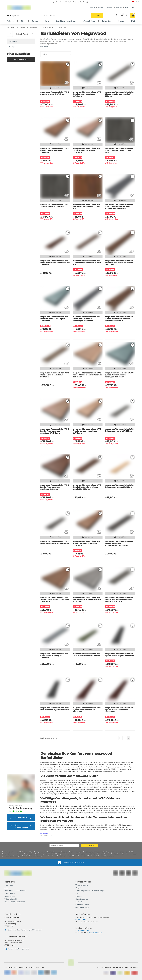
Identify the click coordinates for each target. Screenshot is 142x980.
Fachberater (44, 833)
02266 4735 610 (81, 920)
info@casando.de (82, 930)
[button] (97, 15)
